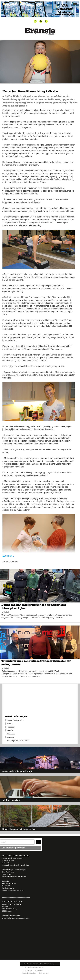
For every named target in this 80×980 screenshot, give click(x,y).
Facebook (11, 727)
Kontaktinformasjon (29, 973)
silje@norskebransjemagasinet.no (14, 877)
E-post (10, 723)
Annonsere (39, 970)
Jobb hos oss (44, 973)
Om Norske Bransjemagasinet (33, 967)
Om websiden (27, 970)
